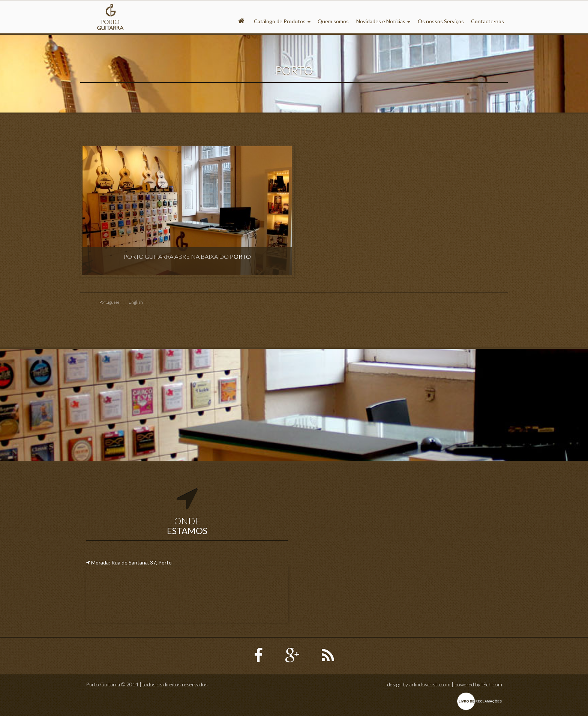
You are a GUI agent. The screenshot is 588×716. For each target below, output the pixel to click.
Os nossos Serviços (441, 21)
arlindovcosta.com (430, 684)
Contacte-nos (487, 21)
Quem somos (333, 21)
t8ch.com (492, 684)
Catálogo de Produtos (282, 21)
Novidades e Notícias (383, 21)
